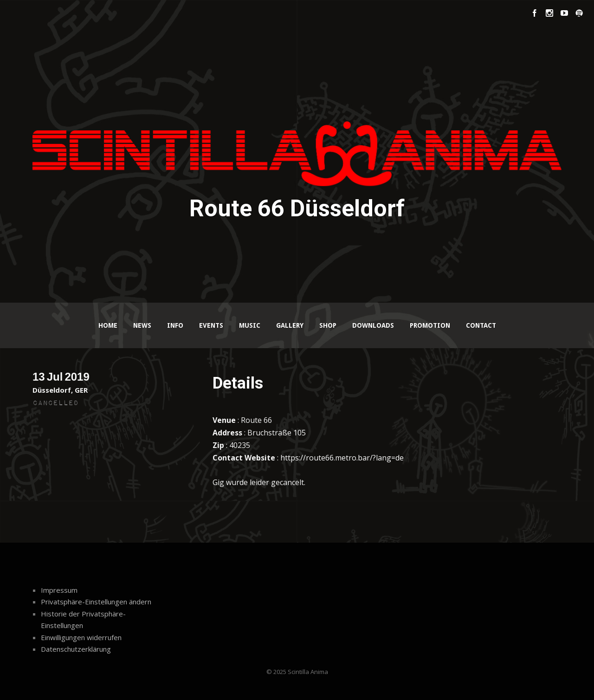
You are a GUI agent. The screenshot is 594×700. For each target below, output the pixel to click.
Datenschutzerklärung (76, 649)
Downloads (373, 325)
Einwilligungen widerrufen (81, 637)
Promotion (430, 325)
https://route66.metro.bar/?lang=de (342, 458)
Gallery (290, 325)
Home (108, 325)
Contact (481, 325)
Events (211, 325)
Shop (328, 325)
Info (175, 325)
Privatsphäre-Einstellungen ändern (96, 602)
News (142, 325)
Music (250, 325)
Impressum (59, 590)
